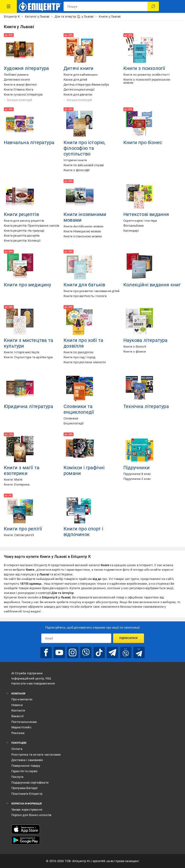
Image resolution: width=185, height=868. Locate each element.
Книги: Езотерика (17, 485)
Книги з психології (144, 68)
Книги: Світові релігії (19, 535)
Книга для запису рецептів (24, 221)
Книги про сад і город (79, 357)
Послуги (17, 777)
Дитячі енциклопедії (79, 90)
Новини (17, 705)
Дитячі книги (79, 68)
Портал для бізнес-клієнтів (31, 815)
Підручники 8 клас (137, 474)
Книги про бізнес (143, 142)
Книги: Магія (13, 480)
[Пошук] (153, 6)
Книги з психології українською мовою (147, 81)
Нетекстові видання (146, 214)
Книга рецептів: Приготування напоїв (31, 226)
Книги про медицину (28, 285)
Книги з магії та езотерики (22, 470)
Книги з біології (135, 347)
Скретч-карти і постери (140, 221)
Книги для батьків (84, 285)
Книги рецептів (21, 214)
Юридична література (28, 406)
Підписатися (128, 638)
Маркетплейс (21, 727)
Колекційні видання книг (152, 285)
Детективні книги (17, 80)
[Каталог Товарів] (8, 6)
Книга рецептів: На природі (24, 231)
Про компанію (22, 699)
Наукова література (146, 340)
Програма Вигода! (25, 788)
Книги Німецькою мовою (82, 231)
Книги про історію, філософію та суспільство (85, 148)
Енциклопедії (74, 423)
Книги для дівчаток (78, 94)
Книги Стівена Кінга (18, 90)
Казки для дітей (75, 80)
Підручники (136, 468)
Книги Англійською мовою (84, 226)
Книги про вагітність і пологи (85, 296)
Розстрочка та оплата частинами (36, 755)
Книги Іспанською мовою (83, 236)
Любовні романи (16, 75)
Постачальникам (24, 722)
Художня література (26, 68)
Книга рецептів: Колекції (22, 241)
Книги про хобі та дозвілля (83, 343)
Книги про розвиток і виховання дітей (92, 291)
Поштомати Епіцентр (27, 794)
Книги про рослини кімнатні (85, 362)
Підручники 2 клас (137, 479)
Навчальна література (29, 142)
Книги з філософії (76, 170)
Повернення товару (26, 766)
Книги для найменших (81, 75)
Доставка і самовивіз (27, 760)
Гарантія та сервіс (25, 771)
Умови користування (27, 810)
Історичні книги (75, 160)
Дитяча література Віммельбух (86, 85)
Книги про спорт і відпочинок (83, 532)
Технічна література (146, 406)
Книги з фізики (135, 351)
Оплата (17, 749)
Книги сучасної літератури (23, 94)
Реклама (18, 733)
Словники (71, 418)
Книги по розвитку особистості (146, 75)
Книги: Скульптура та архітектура (28, 357)
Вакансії (18, 716)
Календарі (131, 231)
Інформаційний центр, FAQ (31, 678)
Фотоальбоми (134, 226)
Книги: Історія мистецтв (22, 352)
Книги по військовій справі (84, 165)
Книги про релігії (23, 529)
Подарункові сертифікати (30, 783)
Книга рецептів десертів (22, 236)
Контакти (18, 710)
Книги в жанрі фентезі (20, 85)
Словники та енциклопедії (79, 409)
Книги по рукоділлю (79, 352)
